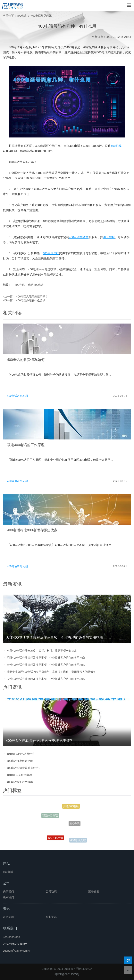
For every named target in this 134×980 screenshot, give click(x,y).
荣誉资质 (94, 891)
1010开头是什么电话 (19, 775)
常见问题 (8, 917)
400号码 (20, 285)
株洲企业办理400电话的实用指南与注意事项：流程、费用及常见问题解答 (51, 672)
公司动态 (51, 891)
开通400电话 (71, 807)
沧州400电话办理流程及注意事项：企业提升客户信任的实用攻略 (46, 679)
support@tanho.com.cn (17, 951)
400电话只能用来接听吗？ (32, 297)
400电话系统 (51, 253)
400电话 (22, 16)
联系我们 (8, 897)
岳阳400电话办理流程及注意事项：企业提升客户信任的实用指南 (46, 658)
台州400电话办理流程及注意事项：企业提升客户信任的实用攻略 (46, 665)
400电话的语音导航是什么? (23, 768)
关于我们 (8, 891)
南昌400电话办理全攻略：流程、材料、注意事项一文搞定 (42, 651)
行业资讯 (51, 917)
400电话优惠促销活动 (20, 761)
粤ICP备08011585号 (67, 974)
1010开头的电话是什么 (21, 754)
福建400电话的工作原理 (26, 445)
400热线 (116, 146)
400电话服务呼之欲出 (20, 782)
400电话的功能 (79, 237)
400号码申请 (55, 838)
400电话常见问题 (41, 16)
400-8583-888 (11, 937)
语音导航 (109, 237)
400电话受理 (78, 840)
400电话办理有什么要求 (31, 300)
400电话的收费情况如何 (26, 360)
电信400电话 (36, 285)
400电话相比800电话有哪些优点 (32, 530)
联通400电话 (50, 816)
